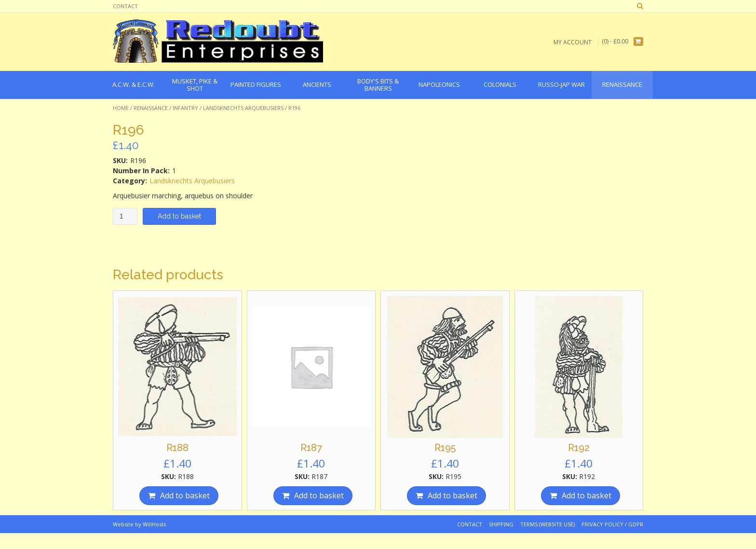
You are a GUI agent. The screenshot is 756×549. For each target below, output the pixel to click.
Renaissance (151, 108)
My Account (573, 42)
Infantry (185, 108)
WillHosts (154, 524)
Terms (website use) (547, 524)
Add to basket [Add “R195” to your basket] (452, 495)
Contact (125, 6)
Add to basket (179, 216)
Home (121, 108)
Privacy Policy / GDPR (612, 524)
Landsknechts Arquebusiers (243, 108)
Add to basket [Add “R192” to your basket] (587, 495)
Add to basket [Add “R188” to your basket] (185, 495)
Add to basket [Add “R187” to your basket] (319, 495)
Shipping (501, 524)
